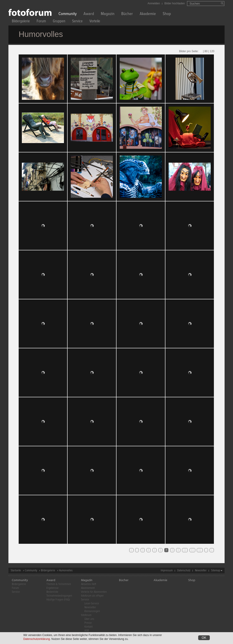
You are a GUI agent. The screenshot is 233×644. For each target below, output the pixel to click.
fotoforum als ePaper (92, 596)
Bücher (127, 14)
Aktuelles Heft (89, 584)
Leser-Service (92, 604)
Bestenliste (52, 592)
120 (212, 51)
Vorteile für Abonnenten (94, 592)
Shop (167, 14)
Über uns (89, 619)
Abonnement (88, 588)
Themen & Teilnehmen (59, 584)
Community (68, 14)
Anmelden (154, 3)
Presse (88, 623)
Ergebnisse (52, 588)
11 (192, 550)
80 (206, 51)
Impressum (167, 571)
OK (204, 638)
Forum (41, 22)
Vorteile (95, 22)
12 (200, 550)
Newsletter (201, 571)
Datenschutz (184, 571)
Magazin (108, 14)
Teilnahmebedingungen (59, 596)
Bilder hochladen (175, 3)
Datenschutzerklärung (37, 639)
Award (89, 14)
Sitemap (216, 571)
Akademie (148, 14)
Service (77, 22)
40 (201, 51)
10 (185, 550)
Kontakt (89, 627)
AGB (87, 631)
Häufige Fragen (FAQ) (58, 600)
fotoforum (86, 615)
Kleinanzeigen (92, 611)
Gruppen (59, 22)
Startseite (16, 571)
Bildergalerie (21, 22)
